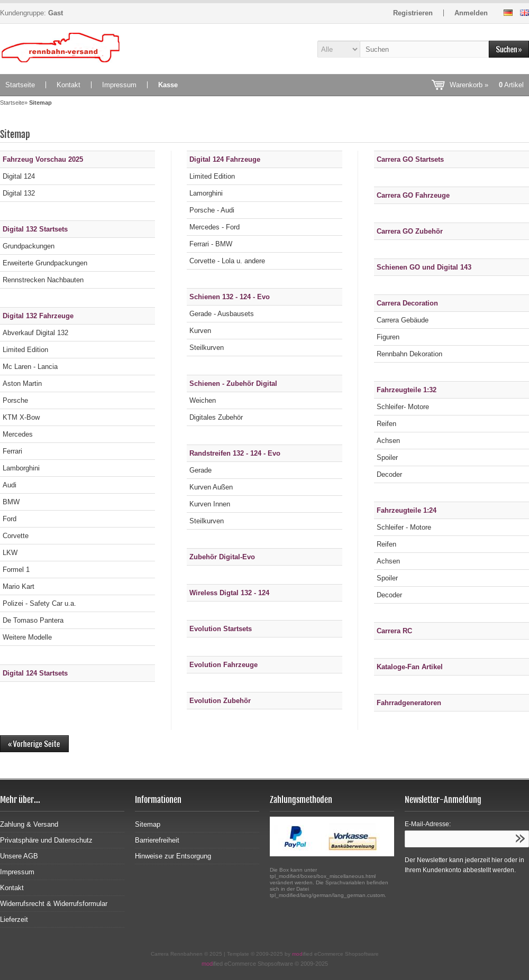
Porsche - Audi (212, 210)
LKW (10, 553)
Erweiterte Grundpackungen (45, 263)
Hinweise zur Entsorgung (173, 856)
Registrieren (413, 13)
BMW (11, 502)
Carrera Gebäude (403, 320)
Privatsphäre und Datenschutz (46, 840)
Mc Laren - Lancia (30, 367)
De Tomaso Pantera (33, 620)
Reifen (386, 424)
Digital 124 (19, 176)
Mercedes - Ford (215, 227)
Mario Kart (19, 586)
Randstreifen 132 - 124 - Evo (235, 453)
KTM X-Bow (21, 417)
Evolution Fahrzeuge (224, 665)
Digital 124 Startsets (35, 673)
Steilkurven (207, 348)
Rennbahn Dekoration (409, 354)
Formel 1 (16, 570)
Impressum (119, 85)
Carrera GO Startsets (410, 159)
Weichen (203, 400)
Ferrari (12, 451)
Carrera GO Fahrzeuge (413, 195)
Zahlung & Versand (29, 824)
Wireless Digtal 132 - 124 (229, 593)
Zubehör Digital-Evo (222, 557)
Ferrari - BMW (211, 244)
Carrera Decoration (407, 303)
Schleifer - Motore (404, 527)
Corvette (16, 536)
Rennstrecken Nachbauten (43, 280)
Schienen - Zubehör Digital (233, 383)
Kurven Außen (211, 487)
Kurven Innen (210, 504)
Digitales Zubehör (216, 417)
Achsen (388, 441)
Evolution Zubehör (220, 701)
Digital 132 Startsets (35, 229)
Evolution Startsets (221, 629)
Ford (10, 519)
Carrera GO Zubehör (410, 231)
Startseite (20, 85)
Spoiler (387, 457)
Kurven (200, 331)
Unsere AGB (19, 856)
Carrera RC (394, 631)
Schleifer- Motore (403, 407)
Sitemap (148, 824)
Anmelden (471, 13)
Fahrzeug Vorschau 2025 (43, 159)
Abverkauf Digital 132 (35, 333)
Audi (10, 485)
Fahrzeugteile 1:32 (407, 390)
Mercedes (18, 434)
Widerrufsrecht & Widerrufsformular (54, 904)
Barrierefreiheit (157, 840)
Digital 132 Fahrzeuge (38, 316)
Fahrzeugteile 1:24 (407, 510)
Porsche (15, 400)
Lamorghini (206, 193)
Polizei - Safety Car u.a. (39, 603)
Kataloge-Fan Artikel (410, 667)
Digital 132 (19, 193)
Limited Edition (25, 350)
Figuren (388, 337)
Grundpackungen (29, 246)
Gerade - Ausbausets (222, 314)
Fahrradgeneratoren (409, 703)
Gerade (200, 470)
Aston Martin (22, 383)
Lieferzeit (14, 919)
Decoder (389, 474)
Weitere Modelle (27, 637)
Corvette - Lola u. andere (227, 261)
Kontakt (69, 85)
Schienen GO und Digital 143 (424, 267)
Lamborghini (21, 468)
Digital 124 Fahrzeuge (225, 159)
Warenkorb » (487, 85)
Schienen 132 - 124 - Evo (230, 297)
